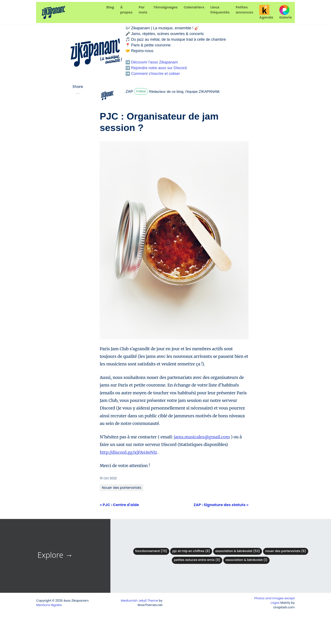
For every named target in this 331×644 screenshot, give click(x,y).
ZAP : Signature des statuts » (221, 505)
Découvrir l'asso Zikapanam (155, 62)
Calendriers (194, 7)
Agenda (266, 12)
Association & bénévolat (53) (238, 551)
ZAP (129, 92)
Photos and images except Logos (275, 601)
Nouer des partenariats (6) (286, 551)
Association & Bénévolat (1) (246, 560)
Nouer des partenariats (121, 488)
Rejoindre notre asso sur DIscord (159, 68)
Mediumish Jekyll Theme (139, 601)
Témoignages (166, 7)
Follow (141, 91)
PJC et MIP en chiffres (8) (191, 551)
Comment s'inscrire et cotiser (156, 74)
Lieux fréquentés (220, 10)
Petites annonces (244, 10)
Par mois (143, 10)
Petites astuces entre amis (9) (197, 560)
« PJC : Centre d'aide (119, 505)
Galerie (286, 12)
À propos (126, 10)
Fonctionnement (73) (151, 551)
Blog (110, 7)
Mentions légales (49, 605)
